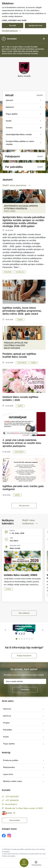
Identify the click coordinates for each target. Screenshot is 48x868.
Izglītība (20, 320)
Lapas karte (8, 774)
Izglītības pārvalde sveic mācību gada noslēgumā (23, 488)
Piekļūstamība (9, 767)
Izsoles (6, 737)
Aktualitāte (8, 272)
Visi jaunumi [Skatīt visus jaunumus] (24, 506)
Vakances (7, 709)
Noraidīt (13, 25)
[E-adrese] (7, 813)
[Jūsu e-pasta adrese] (25, 681)
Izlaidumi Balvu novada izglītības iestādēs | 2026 (20, 398)
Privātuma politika (11, 760)
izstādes (8, 589)
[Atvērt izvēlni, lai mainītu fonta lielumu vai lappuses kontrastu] (36, 864)
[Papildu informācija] (14, 813)
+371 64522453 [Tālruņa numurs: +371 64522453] (12, 797)
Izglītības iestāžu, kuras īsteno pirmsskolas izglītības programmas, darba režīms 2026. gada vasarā (22, 311)
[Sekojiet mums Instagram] (9, 836)
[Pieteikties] (25, 690)
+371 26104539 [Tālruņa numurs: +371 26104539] (12, 800)
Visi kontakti (15, 820)
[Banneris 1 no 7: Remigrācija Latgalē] (24, 630)
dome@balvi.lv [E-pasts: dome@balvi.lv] (11, 804)
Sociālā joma (20, 272)
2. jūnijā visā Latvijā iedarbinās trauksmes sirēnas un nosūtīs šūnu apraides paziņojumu (22, 443)
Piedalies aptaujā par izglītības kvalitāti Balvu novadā (19, 355)
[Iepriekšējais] (5, 630)
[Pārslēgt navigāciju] (24, 863)
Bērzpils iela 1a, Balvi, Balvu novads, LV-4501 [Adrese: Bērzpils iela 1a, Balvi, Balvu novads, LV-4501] (24, 808)
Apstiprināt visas (35, 25)
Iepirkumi (7, 716)
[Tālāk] (43, 630)
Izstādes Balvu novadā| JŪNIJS (21, 575)
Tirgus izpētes (9, 744)
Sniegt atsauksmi (24, 656)
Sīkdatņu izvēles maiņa (13, 781)
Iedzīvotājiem (22, 363)
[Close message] (44, 39)
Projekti (6, 723)
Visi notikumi (24, 613)
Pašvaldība (7, 730)
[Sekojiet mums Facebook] (4, 836)
